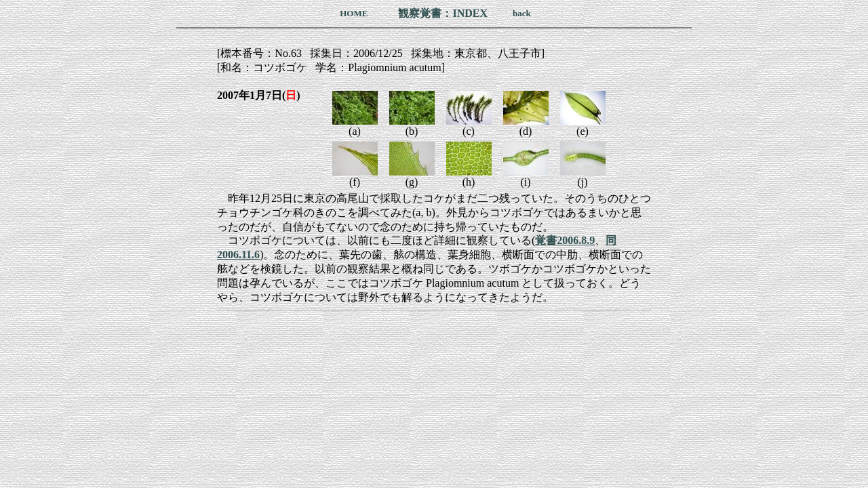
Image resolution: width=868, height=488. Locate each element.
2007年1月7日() (259, 95)
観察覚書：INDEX (443, 13)
